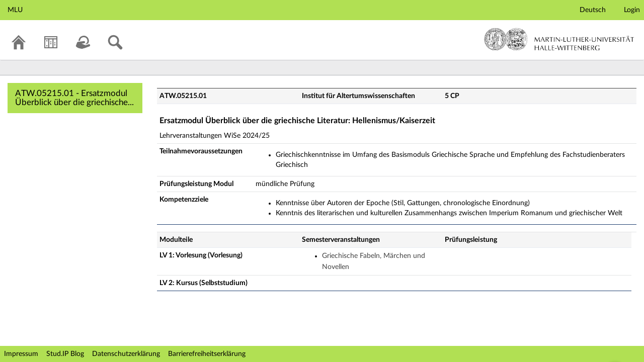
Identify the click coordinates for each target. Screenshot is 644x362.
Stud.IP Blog (65, 354)
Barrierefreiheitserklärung (207, 354)
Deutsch (593, 10)
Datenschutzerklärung (126, 354)
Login (632, 10)
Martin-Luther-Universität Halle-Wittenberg (559, 39)
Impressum (21, 354)
